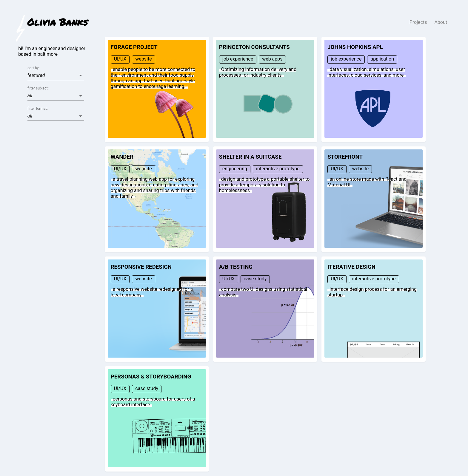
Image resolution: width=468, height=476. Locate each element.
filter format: (38, 109)
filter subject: (38, 89)
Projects (418, 22)
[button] (56, 75)
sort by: (33, 68)
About (441, 22)
